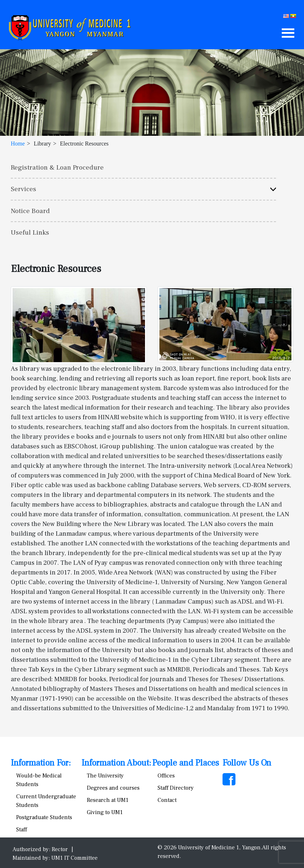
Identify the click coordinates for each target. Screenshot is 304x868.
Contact (167, 800)
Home (18, 144)
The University (105, 776)
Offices (166, 776)
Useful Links (30, 232)
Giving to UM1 (105, 812)
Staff (22, 830)
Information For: (41, 763)
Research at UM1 (108, 800)
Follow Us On (247, 763)
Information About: (116, 763)
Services (24, 189)
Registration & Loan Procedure (57, 167)
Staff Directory (176, 788)
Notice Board (30, 211)
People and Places (186, 763)
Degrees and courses (113, 788)
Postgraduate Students (44, 817)
